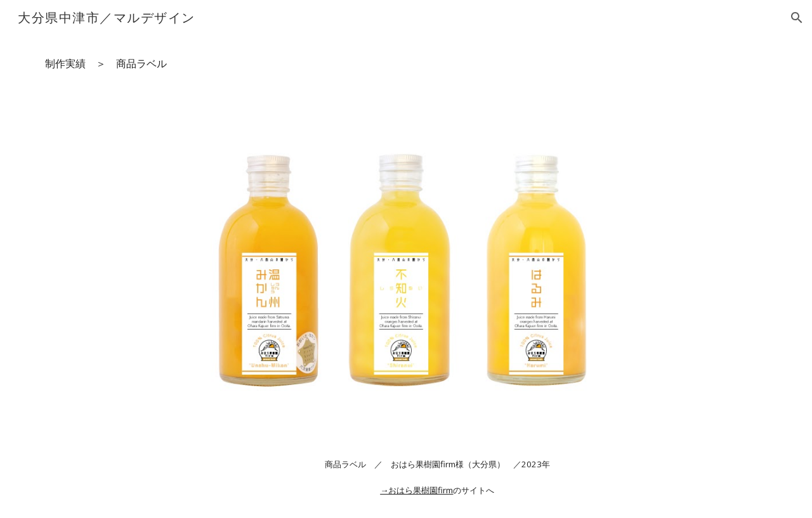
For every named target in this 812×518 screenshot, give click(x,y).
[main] (406, 64)
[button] (797, 18)
